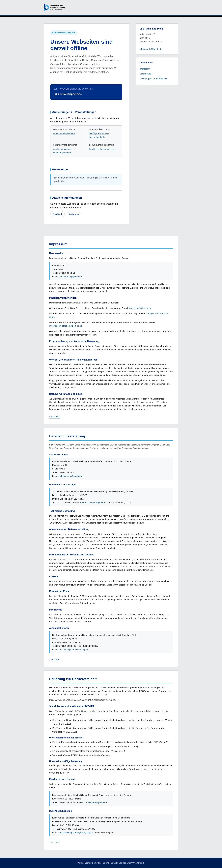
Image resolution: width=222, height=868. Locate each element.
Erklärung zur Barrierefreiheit (153, 79)
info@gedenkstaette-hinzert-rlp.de (66, 326)
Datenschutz (146, 74)
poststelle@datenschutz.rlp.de (74, 650)
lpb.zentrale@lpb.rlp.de (68, 94)
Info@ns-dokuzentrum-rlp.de (103, 149)
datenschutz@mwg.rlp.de (93, 502)
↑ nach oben (55, 417)
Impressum (145, 69)
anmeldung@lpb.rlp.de (64, 133)
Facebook (57, 214)
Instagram (74, 214)
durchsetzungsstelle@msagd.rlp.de (76, 832)
